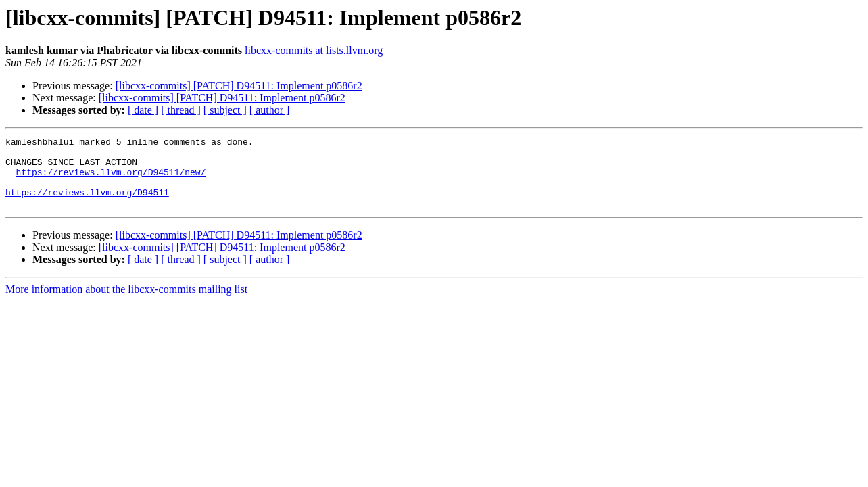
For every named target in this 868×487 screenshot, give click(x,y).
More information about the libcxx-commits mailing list (126, 303)
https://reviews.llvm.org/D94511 (87, 204)
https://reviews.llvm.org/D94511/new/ (111, 180)
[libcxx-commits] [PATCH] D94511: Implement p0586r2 (239, 86)
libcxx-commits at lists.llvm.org (314, 50)
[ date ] (143, 110)
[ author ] (270, 110)
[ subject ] (225, 110)
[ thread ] (181, 110)
